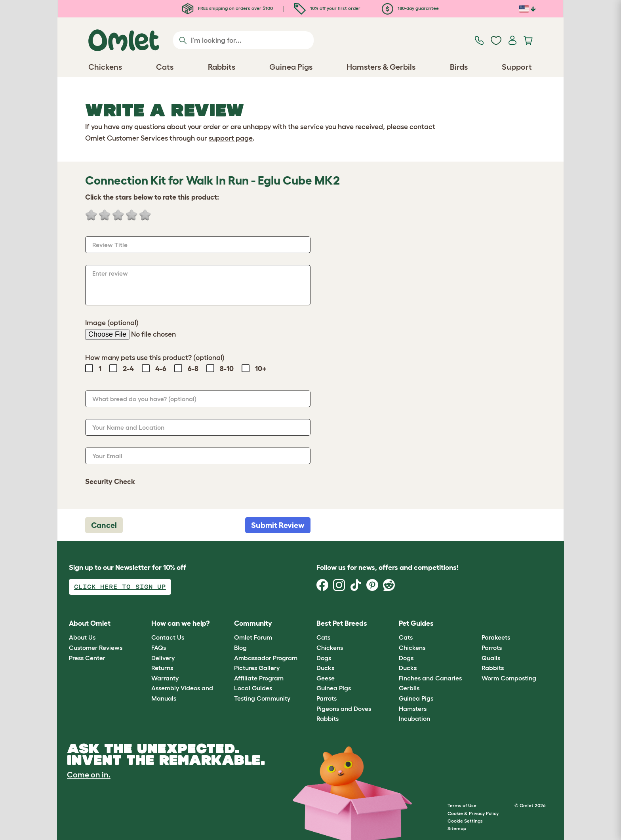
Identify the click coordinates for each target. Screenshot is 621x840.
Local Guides (253, 688)
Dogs (324, 658)
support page (231, 138)
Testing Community (262, 698)
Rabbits (328, 718)
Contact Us (168, 637)
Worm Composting (509, 678)
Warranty (165, 678)
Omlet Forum (253, 637)
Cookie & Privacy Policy (473, 813)
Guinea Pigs (334, 688)
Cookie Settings (465, 821)
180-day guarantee (410, 8)
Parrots (327, 698)
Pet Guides (416, 623)
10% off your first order (327, 8)
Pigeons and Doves (344, 709)
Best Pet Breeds (342, 623)
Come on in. (89, 775)
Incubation (414, 718)
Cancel (104, 525)
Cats (323, 637)
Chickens (330, 648)
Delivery (163, 658)
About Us (82, 637)
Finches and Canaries (430, 678)
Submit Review (278, 525)
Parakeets (496, 637)
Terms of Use (462, 805)
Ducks (325, 668)
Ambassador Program (266, 658)
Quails (491, 658)
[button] (475, 624)
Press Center (87, 658)
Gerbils (409, 688)
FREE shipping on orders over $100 (228, 8)
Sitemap (457, 828)
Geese (326, 678)
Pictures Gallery (257, 668)
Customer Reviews (96, 648)
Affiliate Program (259, 678)
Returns (162, 668)
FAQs (159, 648)
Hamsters (413, 709)
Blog (240, 648)
